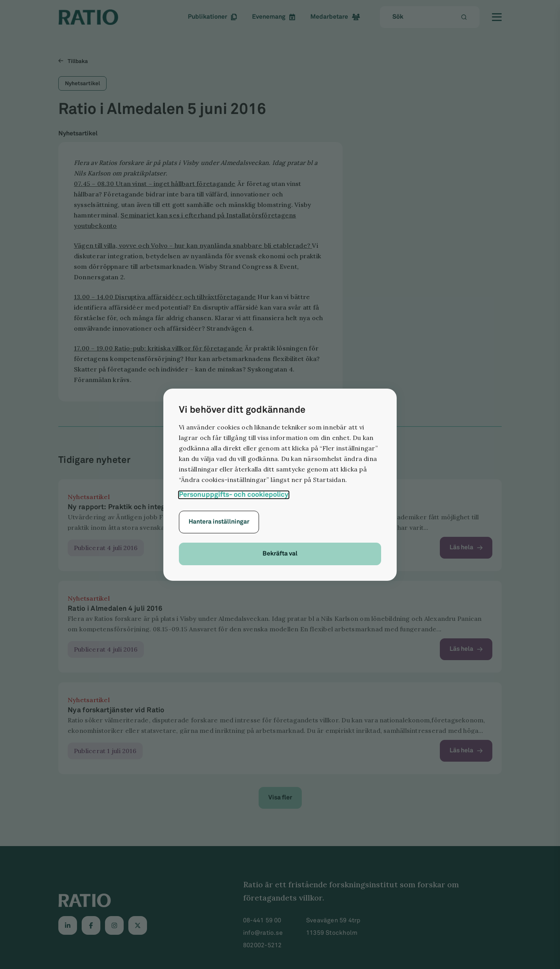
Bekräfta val (280, 554)
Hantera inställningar (219, 522)
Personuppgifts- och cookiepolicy (234, 495)
